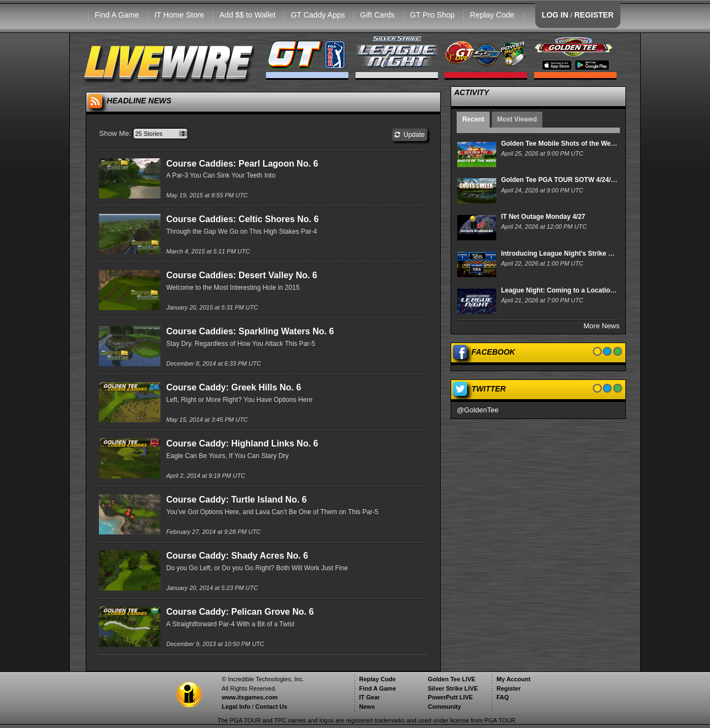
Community (444, 707)
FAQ (503, 697)
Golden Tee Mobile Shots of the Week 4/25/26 (572, 144)
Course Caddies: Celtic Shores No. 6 (242, 219)
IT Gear (369, 697)
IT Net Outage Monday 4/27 (543, 217)
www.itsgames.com (249, 697)
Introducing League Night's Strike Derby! (565, 253)
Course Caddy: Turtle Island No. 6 (236, 500)
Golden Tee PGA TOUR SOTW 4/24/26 (560, 180)
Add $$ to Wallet (247, 15)
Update (410, 135)
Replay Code (492, 15)
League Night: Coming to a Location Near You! (574, 290)
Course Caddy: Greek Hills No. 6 (233, 387)
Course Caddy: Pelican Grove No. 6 (240, 612)
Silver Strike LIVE (453, 688)
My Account (513, 679)
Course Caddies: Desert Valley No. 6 (242, 275)
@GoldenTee (478, 410)
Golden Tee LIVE (451, 679)
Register (508, 688)
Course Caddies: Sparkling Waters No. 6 (250, 331)
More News (602, 326)
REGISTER (594, 15)
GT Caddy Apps (318, 15)
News (367, 707)
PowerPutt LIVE (450, 697)
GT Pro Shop (432, 15)
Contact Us (271, 707)
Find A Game (117, 15)
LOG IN (555, 15)
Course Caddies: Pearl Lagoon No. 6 (242, 164)
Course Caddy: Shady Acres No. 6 (237, 556)
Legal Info (236, 707)
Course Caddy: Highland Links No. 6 (242, 443)
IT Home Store (179, 15)
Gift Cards (377, 15)
